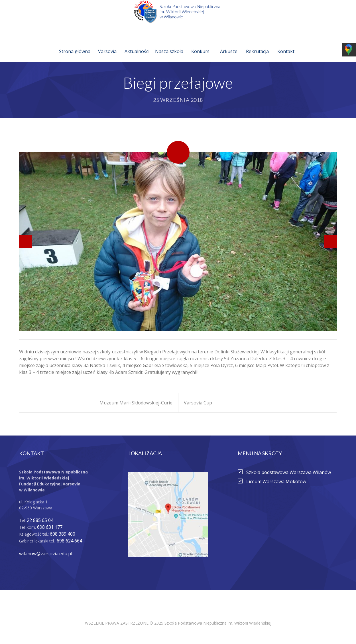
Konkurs (200, 44)
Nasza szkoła (169, 44)
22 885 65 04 (40, 520)
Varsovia (107, 44)
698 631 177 (50, 527)
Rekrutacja (257, 44)
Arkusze (229, 44)
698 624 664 (69, 541)
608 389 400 (63, 534)
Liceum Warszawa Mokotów (276, 481)
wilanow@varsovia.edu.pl (46, 554)
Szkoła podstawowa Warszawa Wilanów (289, 472)
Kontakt (286, 44)
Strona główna (75, 44)
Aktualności (137, 44)
